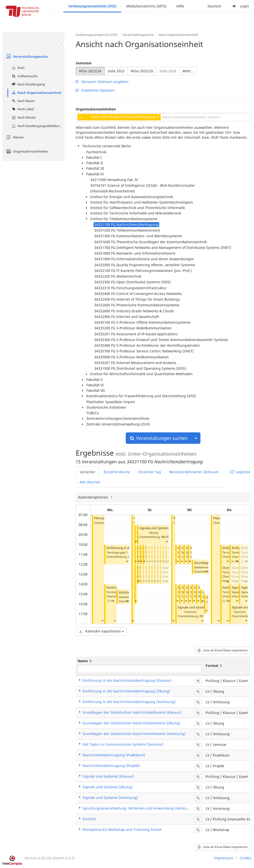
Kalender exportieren (101, 631)
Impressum (224, 858)
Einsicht (89, 819)
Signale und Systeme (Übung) (162, 528)
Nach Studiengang (28, 84)
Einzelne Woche (117, 472)
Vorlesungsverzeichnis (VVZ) (92, 6)
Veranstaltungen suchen (159, 438)
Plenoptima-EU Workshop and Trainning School (122, 829)
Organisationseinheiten (26, 151)
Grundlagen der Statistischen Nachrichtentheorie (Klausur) (132, 712)
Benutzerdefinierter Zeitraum (194, 472)
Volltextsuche (24, 76)
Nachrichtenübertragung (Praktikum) (114, 755)
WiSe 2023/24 (90, 71)
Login (240, 6)
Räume (14, 137)
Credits (246, 858)
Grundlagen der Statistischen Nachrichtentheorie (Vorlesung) (134, 734)
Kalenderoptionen (94, 497)
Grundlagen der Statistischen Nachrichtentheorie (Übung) (131, 723)
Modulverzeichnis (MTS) (146, 6)
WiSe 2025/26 (142, 71)
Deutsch (214, 6)
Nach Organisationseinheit (36, 93)
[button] (102, 621)
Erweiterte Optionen (95, 90)
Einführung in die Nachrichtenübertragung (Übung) (126, 691)
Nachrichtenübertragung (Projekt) (111, 766)
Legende (240, 472)
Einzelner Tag (150, 472)
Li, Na (111, 601)
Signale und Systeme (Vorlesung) (110, 798)
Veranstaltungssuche (26, 56)
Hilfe (180, 6)
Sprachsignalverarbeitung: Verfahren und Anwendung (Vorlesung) (138, 808)
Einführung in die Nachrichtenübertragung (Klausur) (127, 680)
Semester (84, 63)
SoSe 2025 (116, 71)
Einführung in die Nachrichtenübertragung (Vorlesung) (129, 702)
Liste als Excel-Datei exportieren (223, 650)
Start (18, 68)
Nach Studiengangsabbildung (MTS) (38, 126)
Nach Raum (23, 101)
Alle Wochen (90, 482)
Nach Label (22, 109)
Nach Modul (23, 117)
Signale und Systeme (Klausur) (108, 776)
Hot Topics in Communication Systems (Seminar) (123, 744)
